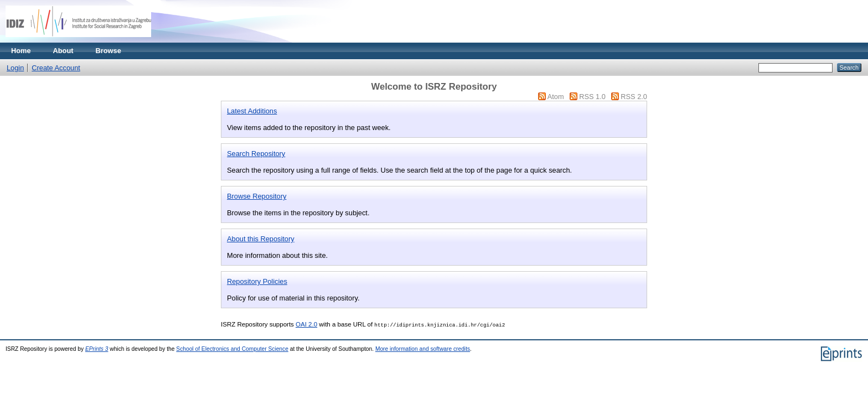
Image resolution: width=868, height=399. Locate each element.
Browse (108, 51)
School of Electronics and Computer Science (232, 349)
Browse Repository (257, 196)
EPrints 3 (97, 349)
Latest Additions (252, 111)
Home (21, 51)
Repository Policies (257, 281)
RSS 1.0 (592, 97)
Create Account (56, 68)
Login (15, 68)
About (63, 51)
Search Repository (256, 154)
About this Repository (261, 239)
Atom (556, 97)
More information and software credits (423, 349)
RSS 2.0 (634, 97)
